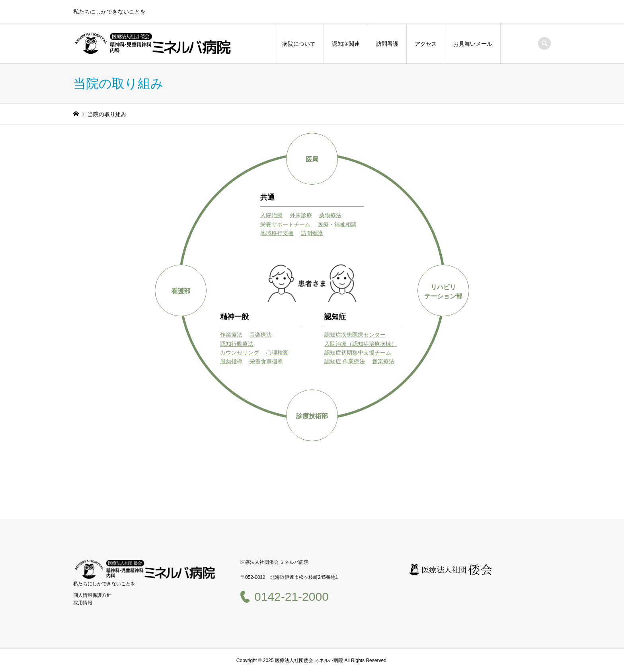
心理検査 (277, 353)
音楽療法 (261, 335)
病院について (299, 44)
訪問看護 (387, 44)
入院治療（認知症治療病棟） (361, 344)
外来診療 (301, 215)
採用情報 (83, 603)
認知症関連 (346, 44)
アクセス (426, 44)
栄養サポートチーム (285, 224)
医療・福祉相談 (337, 224)
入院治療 (271, 215)
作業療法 (231, 335)
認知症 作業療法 (345, 361)
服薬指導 (231, 361)
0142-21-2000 (292, 597)
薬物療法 (330, 215)
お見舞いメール (473, 44)
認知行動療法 (237, 344)
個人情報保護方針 (92, 595)
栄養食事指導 (266, 361)
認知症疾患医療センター (355, 335)
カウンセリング (240, 353)
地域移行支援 (277, 233)
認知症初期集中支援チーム (358, 353)
